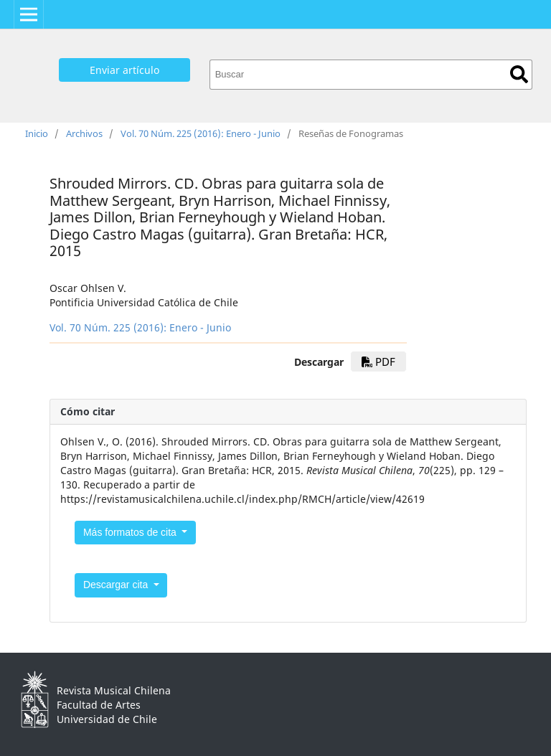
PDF (378, 362)
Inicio (37, 133)
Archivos (84, 133)
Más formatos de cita (131, 532)
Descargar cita (117, 585)
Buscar (519, 74)
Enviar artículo (124, 70)
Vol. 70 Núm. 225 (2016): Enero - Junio (201, 133)
